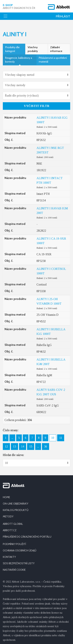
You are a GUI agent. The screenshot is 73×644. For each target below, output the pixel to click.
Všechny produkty (33, 47)
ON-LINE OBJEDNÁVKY (16, 502)
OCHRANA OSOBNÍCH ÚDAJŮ (20, 548)
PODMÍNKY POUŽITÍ (14, 542)
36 (46, 444)
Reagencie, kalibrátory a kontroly (19, 58)
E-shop (19, 7)
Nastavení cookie (14, 568)
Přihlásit (63, 16)
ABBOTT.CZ (10, 528)
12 (6, 444)
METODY (8, 514)
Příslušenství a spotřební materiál (53, 58)
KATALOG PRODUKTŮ (16, 508)
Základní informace (56, 47)
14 (23, 444)
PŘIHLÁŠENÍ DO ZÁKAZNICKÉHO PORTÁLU (27, 535)
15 (31, 444)
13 (14, 444)
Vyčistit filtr (37, 104)
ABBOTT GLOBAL (13, 522)
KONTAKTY (9, 555)
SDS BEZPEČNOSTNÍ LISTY (19, 561)
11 (61, 436)
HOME (6, 495)
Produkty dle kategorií (12, 47)
